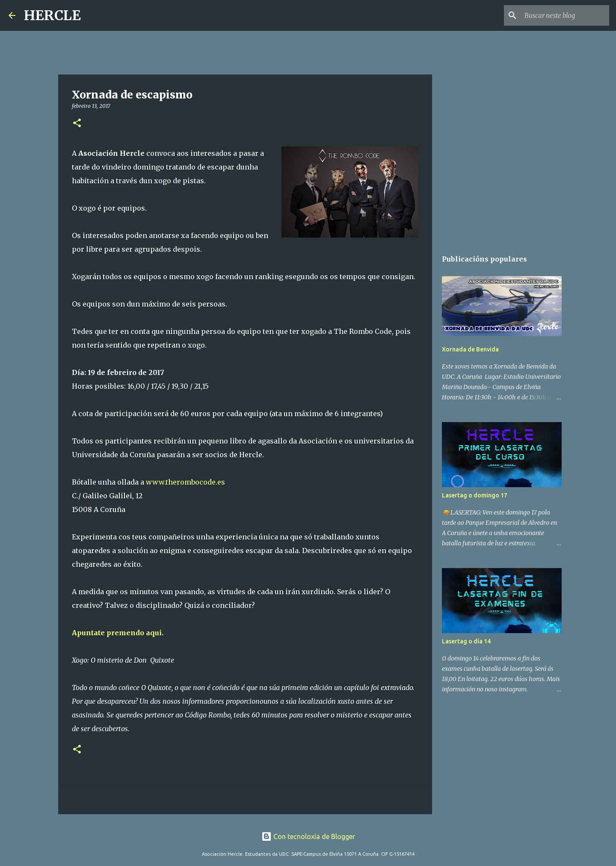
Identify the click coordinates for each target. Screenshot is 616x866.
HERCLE (52, 15)
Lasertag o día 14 (466, 641)
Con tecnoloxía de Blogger (308, 836)
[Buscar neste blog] (564, 15)
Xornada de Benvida (470, 349)
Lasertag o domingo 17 (475, 495)
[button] (77, 124)
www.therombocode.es (185, 482)
